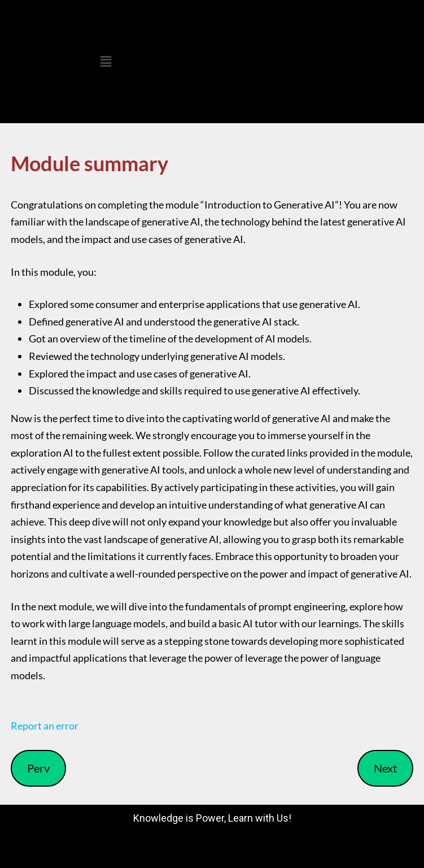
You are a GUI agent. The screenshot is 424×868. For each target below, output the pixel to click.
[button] (106, 61)
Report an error (45, 726)
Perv (38, 768)
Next (385, 768)
